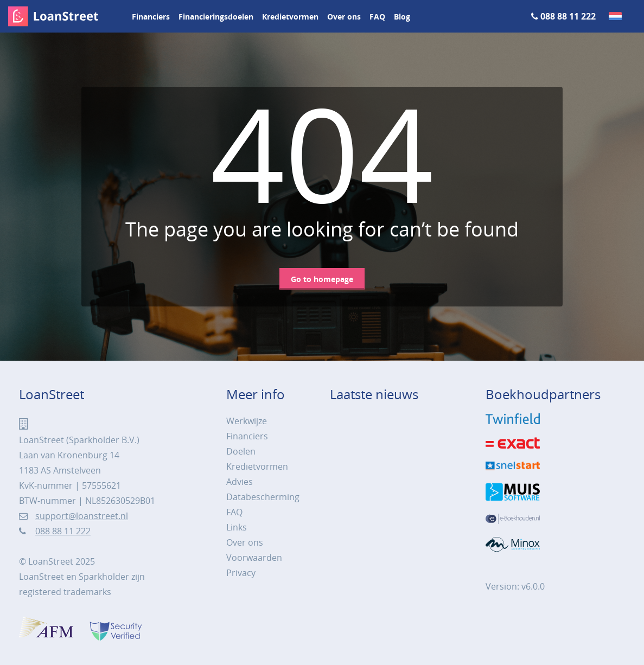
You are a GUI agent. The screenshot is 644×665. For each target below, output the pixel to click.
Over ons (344, 17)
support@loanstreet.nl (82, 516)
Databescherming (263, 497)
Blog (402, 17)
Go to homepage (322, 279)
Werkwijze (247, 421)
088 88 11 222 (568, 16)
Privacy (241, 573)
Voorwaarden (254, 558)
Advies (240, 482)
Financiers (151, 17)
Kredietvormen (290, 17)
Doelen (241, 451)
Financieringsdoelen (216, 17)
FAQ (377, 17)
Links (237, 527)
